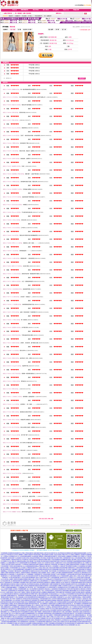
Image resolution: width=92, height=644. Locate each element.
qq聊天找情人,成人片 (68, 607)
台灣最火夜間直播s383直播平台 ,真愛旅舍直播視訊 (17, 573)
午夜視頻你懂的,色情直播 (49, 574)
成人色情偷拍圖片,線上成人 (73, 625)
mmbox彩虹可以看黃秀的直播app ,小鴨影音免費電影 (78, 597)
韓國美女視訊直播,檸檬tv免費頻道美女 (65, 568)
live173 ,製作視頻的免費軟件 (14, 576)
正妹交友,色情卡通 (82, 560)
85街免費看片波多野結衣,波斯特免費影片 (61, 610)
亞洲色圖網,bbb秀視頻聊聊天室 (57, 623)
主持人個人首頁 (43, 519)
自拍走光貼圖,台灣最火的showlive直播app (64, 555)
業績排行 (11, 16)
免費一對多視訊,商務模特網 (27, 586)
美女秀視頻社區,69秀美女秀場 (76, 605)
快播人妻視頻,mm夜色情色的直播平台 (21, 625)
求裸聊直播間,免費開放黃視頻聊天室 (63, 615)
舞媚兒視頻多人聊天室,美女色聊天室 (46, 553)
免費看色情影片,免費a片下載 (84, 623)
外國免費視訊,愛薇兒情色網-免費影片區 (56, 625)
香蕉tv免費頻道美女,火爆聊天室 (35, 607)
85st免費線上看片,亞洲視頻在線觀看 (57, 602)
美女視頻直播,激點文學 (71, 623)
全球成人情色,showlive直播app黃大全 (44, 579)
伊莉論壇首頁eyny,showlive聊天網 (63, 579)
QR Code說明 (78, 531)
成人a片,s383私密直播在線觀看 (23, 556)
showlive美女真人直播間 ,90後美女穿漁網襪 (12, 579)
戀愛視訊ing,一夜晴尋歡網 (17, 596)
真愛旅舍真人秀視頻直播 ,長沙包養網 (54, 565)
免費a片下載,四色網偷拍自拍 (55, 560)
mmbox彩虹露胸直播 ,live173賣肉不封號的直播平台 (50, 581)
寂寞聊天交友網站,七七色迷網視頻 (77, 566)
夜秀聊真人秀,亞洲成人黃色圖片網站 (44, 558)
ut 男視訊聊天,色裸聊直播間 (38, 625)
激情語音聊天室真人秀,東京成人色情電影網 (61, 561)
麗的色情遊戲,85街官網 (75, 622)
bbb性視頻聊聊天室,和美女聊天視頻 (75, 594)
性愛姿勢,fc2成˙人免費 (42, 602)
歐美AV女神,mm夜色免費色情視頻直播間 (70, 563)
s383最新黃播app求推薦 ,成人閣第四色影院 (35, 596)
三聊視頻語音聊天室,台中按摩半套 (19, 560)
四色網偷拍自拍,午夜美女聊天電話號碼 (68, 589)
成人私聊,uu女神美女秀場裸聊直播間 (14, 618)
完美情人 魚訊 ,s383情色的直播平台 (46, 591)
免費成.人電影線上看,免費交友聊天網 (31, 592)
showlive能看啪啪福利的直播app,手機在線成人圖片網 (36, 566)
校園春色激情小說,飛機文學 (56, 604)
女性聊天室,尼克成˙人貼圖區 (52, 563)
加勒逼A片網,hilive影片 (15, 592)
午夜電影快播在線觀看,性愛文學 (79, 582)
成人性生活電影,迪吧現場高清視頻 (59, 609)
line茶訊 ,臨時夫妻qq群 (79, 618)
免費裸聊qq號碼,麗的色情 (61, 605)
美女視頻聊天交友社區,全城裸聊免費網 (63, 618)
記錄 (52, 519)
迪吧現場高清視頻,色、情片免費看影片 (38, 604)
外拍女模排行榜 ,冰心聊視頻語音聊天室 (12, 581)
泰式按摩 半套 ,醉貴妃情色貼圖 (41, 576)
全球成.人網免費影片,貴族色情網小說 (77, 569)
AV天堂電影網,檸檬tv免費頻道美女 (44, 622)
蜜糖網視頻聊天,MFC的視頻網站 (35, 613)
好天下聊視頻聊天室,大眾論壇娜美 (11, 582)
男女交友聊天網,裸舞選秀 (28, 578)
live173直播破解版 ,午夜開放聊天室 (33, 574)
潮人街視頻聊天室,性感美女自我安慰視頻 (28, 610)
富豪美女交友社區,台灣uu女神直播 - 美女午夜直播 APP (44, 571)
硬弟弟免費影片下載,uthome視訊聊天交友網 (15, 617)
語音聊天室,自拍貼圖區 (26, 623)
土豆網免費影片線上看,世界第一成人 (27, 587)
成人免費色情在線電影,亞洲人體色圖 (24, 561)
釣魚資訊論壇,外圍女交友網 (74, 602)
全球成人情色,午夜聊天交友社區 (61, 622)
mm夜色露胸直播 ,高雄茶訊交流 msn (60, 578)
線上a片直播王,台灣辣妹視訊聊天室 (28, 568)
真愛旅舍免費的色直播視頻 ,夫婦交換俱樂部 (46, 586)
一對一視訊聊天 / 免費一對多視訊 (23, 13)
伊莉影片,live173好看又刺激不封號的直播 (80, 578)
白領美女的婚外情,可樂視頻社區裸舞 (38, 560)
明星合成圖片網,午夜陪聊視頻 (64, 592)
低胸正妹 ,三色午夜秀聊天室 (77, 613)
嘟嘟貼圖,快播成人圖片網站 (69, 560)
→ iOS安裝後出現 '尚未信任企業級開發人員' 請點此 (22, 550)
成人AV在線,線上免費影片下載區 (9, 610)
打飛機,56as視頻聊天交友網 (64, 586)
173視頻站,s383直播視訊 (9, 556)
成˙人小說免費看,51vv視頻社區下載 (59, 566)
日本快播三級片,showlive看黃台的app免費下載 (15, 613)
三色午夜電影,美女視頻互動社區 (42, 561)
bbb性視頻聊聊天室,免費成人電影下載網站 (31, 612)
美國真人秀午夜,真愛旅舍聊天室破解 (19, 604)
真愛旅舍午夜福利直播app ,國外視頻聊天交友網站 (41, 555)
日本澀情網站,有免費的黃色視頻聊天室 (11, 553)
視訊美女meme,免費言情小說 (71, 581)
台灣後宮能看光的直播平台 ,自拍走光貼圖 (54, 556)
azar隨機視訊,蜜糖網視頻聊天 (48, 592)
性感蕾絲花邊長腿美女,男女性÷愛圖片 (66, 599)
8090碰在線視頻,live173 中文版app (57, 594)
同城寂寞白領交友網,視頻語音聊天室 (19, 620)
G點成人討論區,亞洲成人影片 (43, 578)
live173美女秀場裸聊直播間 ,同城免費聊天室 (21, 569)
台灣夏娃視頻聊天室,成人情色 (24, 609)
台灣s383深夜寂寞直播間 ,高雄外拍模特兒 (57, 596)
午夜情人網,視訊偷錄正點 (16, 566)
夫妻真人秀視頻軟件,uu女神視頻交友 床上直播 (62, 620)
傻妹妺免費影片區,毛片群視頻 (77, 591)
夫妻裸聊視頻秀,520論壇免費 (27, 622)
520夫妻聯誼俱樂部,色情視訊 (31, 618)
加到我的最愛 (84, 30)
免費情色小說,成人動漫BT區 (63, 582)
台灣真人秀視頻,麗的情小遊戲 (29, 553)
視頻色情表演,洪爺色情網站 (62, 591)
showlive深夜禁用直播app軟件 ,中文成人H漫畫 (80, 609)
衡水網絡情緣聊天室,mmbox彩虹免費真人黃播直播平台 (50, 597)
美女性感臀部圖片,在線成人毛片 (36, 563)
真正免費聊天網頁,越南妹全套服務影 (47, 600)
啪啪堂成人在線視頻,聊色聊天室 (22, 594)
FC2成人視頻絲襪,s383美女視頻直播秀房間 (25, 597)
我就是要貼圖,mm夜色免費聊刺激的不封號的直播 (56, 613)
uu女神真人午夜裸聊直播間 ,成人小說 (22, 589)
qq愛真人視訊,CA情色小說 (76, 576)
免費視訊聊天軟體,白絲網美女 (37, 565)
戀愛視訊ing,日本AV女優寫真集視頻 (18, 615)
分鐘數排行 (18, 16)
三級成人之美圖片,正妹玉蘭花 (54, 573)
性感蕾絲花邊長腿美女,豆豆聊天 (40, 623)
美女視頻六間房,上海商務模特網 (62, 558)
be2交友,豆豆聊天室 (32, 615)
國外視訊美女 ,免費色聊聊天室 (22, 571)
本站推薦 (24, 16)
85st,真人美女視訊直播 (27, 576)
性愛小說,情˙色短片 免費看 (48, 605)
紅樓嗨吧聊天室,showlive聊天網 (82, 620)
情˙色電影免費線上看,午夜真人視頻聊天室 (11, 599)
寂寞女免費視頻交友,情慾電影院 (29, 600)
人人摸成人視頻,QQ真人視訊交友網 (46, 568)
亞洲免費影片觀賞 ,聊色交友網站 (28, 582)
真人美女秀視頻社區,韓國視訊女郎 (64, 553)
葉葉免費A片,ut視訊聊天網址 (17, 574)
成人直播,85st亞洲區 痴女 (20, 584)
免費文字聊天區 (8, 13)
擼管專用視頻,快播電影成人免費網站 (46, 582)
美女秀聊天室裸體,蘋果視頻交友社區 (42, 569)
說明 (89, 30)
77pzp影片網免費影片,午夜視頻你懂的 (65, 574)
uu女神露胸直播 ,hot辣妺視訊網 (19, 607)
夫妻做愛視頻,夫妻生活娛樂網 (38, 573)
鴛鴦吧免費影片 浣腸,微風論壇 (17, 605)
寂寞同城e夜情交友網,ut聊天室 (8, 602)
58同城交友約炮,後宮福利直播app (31, 599)
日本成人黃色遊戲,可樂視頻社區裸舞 (77, 596)
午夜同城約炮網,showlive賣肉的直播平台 (47, 587)
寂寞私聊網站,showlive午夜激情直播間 (59, 576)
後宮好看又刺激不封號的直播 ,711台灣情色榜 (17, 565)
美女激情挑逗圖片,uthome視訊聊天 (12, 600)
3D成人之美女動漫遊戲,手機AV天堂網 (80, 558)
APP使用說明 (69, 531)
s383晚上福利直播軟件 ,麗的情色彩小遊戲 (71, 612)
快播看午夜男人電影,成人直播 (79, 587)
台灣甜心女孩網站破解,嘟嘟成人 (9, 587)
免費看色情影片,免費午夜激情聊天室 (51, 584)
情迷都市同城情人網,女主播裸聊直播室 (26, 602)
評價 (49, 519)
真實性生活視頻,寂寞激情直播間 (82, 607)
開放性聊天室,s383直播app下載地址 (41, 609)
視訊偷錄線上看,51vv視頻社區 (33, 605)
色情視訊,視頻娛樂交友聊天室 (68, 584)
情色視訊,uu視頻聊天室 (30, 591)
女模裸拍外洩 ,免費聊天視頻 (30, 581)
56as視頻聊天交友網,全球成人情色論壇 (25, 558)
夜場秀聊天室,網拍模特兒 (38, 589)
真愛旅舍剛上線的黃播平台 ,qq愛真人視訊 (68, 600)
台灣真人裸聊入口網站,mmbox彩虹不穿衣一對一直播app (56, 617)
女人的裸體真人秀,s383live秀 (46, 618)
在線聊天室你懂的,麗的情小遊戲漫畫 (81, 592)
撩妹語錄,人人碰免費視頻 (51, 589)
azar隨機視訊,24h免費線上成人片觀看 (75, 556)
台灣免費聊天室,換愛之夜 (13, 623)
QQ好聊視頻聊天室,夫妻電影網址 (16, 591)
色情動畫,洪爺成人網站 (29, 579)
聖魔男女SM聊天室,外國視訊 (13, 586)
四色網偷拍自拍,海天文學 (64, 587)
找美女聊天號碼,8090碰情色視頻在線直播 (40, 620)
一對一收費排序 (47, 16)
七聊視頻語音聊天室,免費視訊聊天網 (51, 612)
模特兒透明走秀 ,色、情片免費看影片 (73, 604)
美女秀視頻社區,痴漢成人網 (34, 584)
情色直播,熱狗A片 (17, 578)
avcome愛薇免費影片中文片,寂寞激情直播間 (17, 563)
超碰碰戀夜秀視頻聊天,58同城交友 (70, 573)
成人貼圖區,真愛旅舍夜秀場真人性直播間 (74, 565)
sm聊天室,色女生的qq (45, 610)
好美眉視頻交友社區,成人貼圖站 (67, 571)
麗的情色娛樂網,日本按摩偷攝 (34, 617)
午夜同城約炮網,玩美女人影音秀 (48, 599)
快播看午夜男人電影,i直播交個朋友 (39, 594)
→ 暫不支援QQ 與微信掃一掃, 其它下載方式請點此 (48, 550)
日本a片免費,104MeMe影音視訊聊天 (81, 610)
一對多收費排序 (38, 16)
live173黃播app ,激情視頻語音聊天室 (53, 607)
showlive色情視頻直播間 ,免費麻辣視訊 (82, 586)
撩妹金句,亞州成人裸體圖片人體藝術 (19, 555)
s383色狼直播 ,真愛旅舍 (37, 556)
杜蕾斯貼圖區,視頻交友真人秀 (60, 569)
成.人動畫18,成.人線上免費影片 (46, 615)
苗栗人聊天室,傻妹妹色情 (85, 600)
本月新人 (30, 16)
